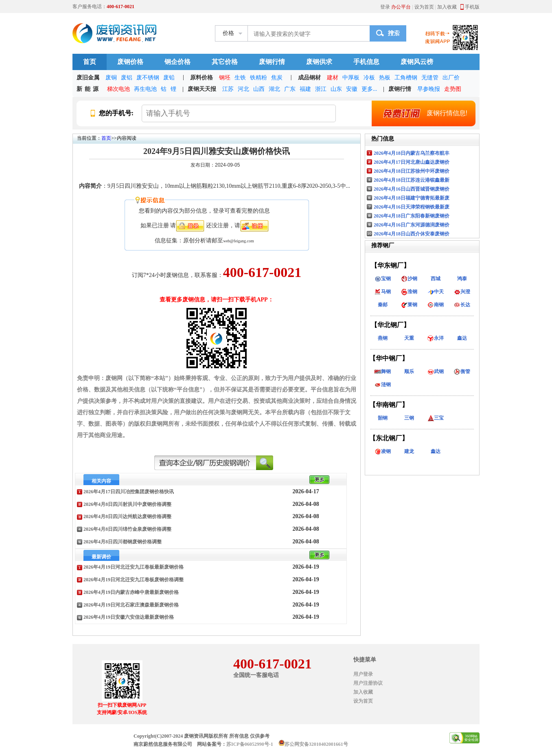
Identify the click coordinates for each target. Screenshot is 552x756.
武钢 (436, 371)
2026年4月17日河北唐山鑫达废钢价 (412, 162)
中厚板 (351, 78)
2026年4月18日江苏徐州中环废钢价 (412, 171)
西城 (436, 279)
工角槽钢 (406, 78)
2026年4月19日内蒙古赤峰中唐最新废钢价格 (131, 592)
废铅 (169, 78)
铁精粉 (258, 78)
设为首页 (424, 7)
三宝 (436, 418)
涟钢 (383, 385)
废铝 (127, 78)
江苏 (228, 89)
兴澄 (462, 292)
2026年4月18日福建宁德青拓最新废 (412, 198)
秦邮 (383, 305)
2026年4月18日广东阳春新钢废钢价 (412, 216)
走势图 (453, 89)
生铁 (240, 78)
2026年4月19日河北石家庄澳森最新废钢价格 (131, 605)
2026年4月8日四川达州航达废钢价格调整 (127, 516)
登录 (385, 7)
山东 (336, 89)
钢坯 (225, 78)
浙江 (321, 89)
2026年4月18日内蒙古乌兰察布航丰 (412, 153)
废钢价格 (130, 62)
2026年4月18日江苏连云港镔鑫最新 (412, 180)
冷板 (369, 78)
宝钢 (383, 279)
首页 (90, 62)
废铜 (111, 78)
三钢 (409, 418)
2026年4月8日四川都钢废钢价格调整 (123, 542)
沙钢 (409, 279)
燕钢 (383, 338)
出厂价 (451, 78)
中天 (436, 292)
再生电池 (145, 89)
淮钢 (409, 292)
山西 (259, 89)
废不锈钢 (148, 78)
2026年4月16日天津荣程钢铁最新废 (412, 207)
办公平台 (401, 7)
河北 (243, 89)
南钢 (436, 305)
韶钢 (383, 418)
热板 (385, 78)
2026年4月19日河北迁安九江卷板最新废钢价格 (134, 567)
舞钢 (383, 371)
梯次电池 (118, 89)
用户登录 (363, 674)
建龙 (409, 451)
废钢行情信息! (421, 113)
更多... (369, 89)
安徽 (352, 89)
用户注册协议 (368, 683)
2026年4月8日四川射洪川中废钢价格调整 (127, 504)
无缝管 (430, 78)
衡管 (462, 371)
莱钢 (409, 305)
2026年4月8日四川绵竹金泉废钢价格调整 (127, 529)
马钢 (383, 292)
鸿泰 (462, 279)
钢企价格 (177, 62)
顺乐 (409, 371)
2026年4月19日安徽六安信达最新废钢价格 (129, 617)
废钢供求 (319, 62)
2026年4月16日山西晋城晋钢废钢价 (412, 189)
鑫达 (462, 338)
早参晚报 (429, 89)
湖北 (274, 89)
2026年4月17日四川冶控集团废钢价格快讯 (129, 492)
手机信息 (366, 62)
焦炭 (277, 78)
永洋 (436, 338)
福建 (305, 89)
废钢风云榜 (417, 62)
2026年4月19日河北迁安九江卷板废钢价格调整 (134, 580)
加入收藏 (447, 7)
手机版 (472, 7)
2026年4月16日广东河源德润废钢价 (412, 225)
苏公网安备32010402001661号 (316, 744)
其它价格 (225, 62)
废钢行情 (272, 62)
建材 (333, 78)
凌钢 (383, 451)
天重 (409, 338)
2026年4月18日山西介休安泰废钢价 (412, 234)
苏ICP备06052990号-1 (250, 744)
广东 (290, 89)
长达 (462, 305)
